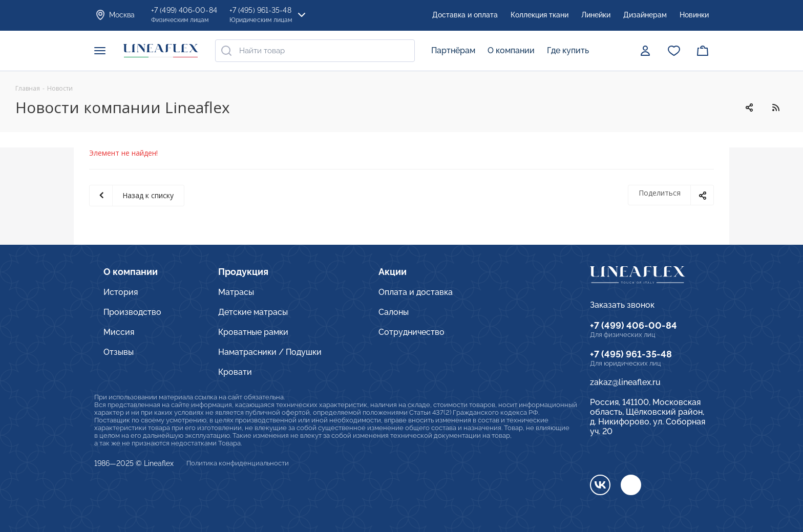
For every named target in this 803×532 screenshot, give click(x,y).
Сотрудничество (411, 332)
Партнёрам (453, 50)
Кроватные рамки (253, 332)
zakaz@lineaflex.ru (625, 382)
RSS (776, 108)
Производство (132, 312)
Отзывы (119, 352)
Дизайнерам (645, 15)
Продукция (243, 272)
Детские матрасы (253, 312)
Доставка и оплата (465, 15)
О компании (511, 50)
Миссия (119, 332)
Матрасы (236, 292)
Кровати (235, 372)
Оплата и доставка (416, 292)
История (121, 292)
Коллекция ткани (540, 15)
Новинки (694, 15)
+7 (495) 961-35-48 (631, 354)
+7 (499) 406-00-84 (633, 325)
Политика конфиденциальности (238, 463)
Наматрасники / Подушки (270, 352)
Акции (393, 272)
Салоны (394, 312)
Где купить (568, 50)
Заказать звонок (622, 305)
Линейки (596, 15)
